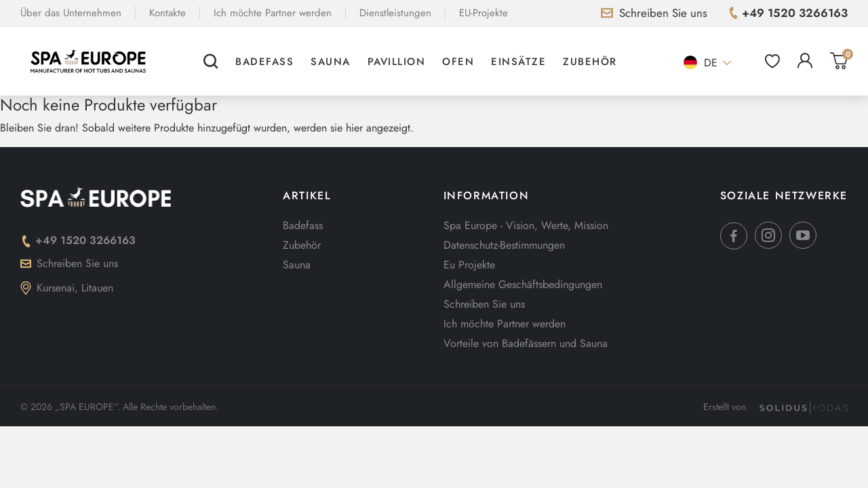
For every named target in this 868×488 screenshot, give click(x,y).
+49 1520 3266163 (78, 240)
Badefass (264, 62)
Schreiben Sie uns (69, 263)
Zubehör (590, 62)
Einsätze (518, 62)
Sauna (331, 62)
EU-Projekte (484, 13)
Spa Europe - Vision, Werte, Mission (526, 225)
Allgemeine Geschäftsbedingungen (523, 284)
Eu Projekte (469, 265)
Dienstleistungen (395, 13)
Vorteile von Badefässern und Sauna (526, 343)
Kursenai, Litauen (67, 288)
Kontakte (167, 13)
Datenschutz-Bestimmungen (504, 245)
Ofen (458, 62)
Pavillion (397, 62)
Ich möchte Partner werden (273, 13)
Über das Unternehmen (71, 13)
